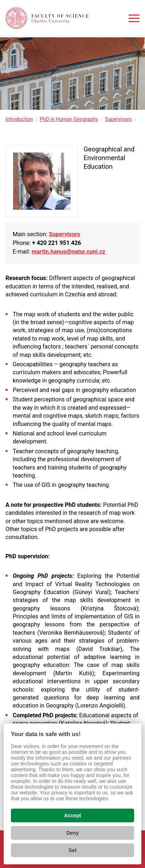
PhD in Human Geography (69, 119)
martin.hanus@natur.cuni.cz (69, 252)
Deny (72, 833)
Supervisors (118, 119)
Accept (72, 815)
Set (73, 850)
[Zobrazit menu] (134, 18)
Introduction (19, 119)
